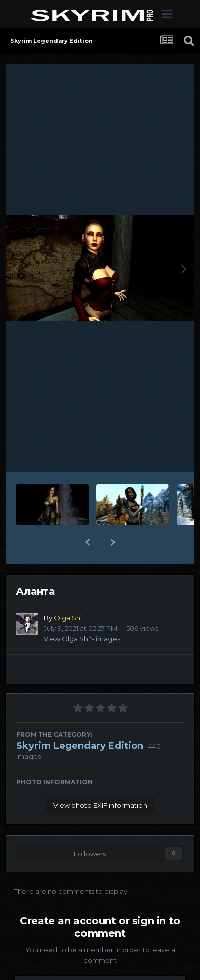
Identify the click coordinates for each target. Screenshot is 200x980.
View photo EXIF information (100, 805)
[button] (88, 542)
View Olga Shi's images (82, 639)
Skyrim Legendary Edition (80, 746)
